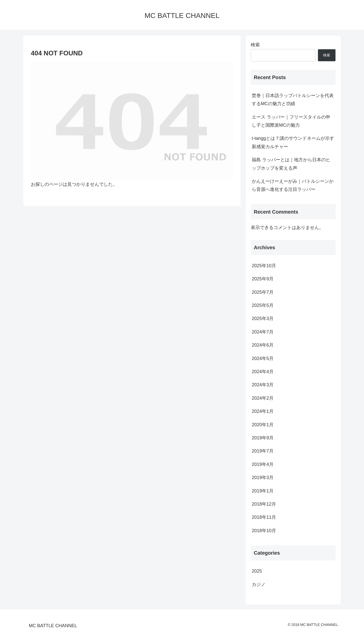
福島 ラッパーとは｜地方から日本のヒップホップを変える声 (291, 164)
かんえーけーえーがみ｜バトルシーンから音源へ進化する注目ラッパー (293, 185)
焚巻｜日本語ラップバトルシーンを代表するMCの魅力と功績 (293, 100)
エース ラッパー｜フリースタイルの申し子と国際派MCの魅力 (291, 121)
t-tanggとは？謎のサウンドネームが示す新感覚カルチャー (293, 142)
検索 (255, 45)
